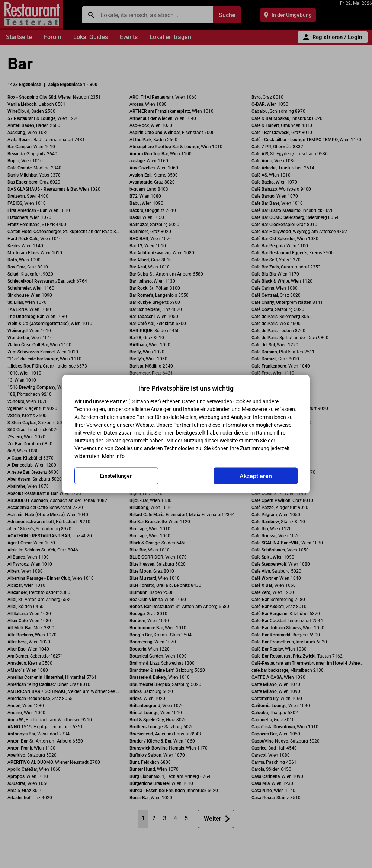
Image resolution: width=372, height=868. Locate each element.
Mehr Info (113, 456)
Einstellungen (116, 476)
